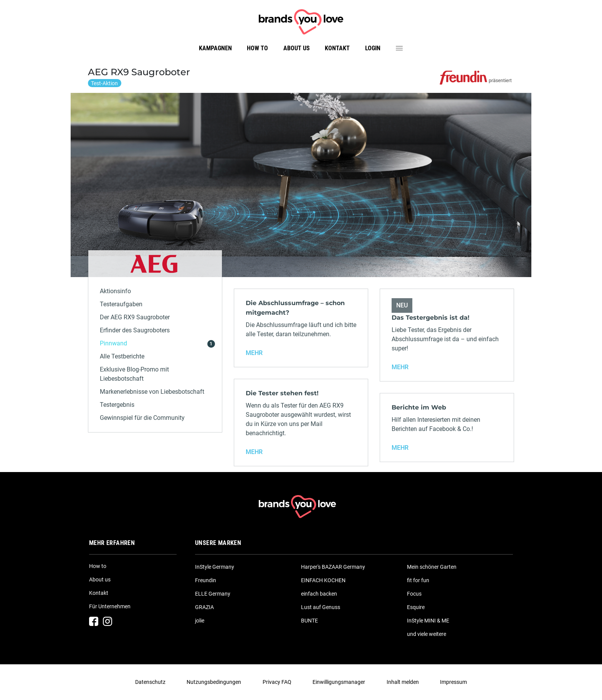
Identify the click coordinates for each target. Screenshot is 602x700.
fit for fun (418, 580)
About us (297, 48)
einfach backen (319, 594)
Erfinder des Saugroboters (135, 330)
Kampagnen (215, 48)
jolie (200, 621)
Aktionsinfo (115, 291)
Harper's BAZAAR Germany (333, 567)
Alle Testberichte (122, 356)
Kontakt (337, 48)
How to (257, 48)
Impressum (453, 682)
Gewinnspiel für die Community (142, 418)
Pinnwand (113, 343)
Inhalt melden (403, 682)
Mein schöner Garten (432, 567)
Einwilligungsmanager (339, 682)
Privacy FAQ (277, 682)
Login (373, 48)
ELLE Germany (213, 594)
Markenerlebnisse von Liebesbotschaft (152, 392)
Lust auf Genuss (321, 607)
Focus (414, 594)
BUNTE (309, 621)
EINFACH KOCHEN (323, 580)
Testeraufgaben (121, 304)
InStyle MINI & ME (428, 621)
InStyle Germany (215, 567)
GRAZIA (204, 607)
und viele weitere (427, 634)
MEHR (254, 353)
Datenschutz (150, 682)
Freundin (206, 580)
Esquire (416, 607)
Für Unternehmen (110, 606)
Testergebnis (117, 405)
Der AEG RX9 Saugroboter (135, 317)
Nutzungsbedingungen (214, 682)
